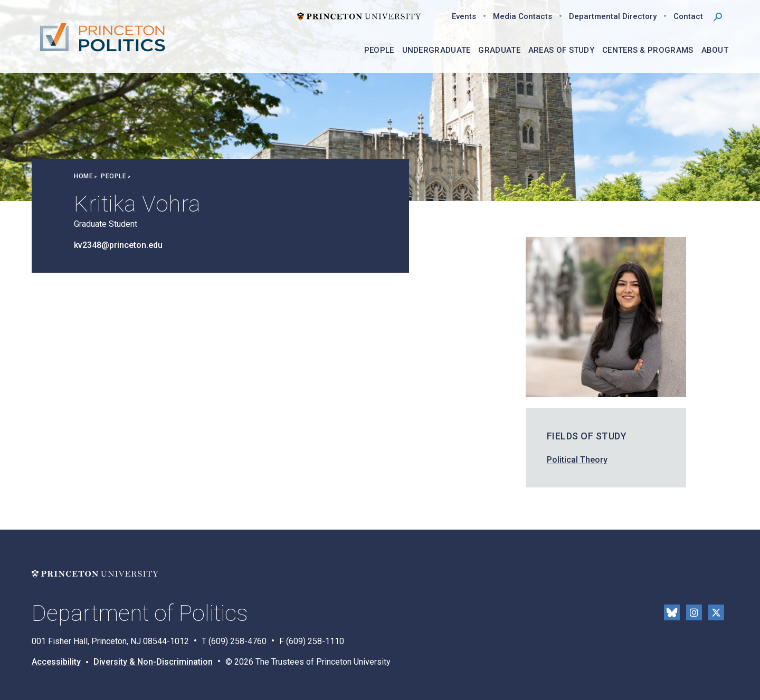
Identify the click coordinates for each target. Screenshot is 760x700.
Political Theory (577, 460)
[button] (718, 16)
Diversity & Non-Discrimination (153, 662)
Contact (688, 16)
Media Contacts (522, 16)
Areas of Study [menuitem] (561, 50)
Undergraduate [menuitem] (436, 50)
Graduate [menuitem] (499, 50)
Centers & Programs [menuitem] (648, 50)
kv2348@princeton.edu (118, 245)
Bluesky (672, 612)
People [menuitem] (379, 50)
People (113, 176)
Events (464, 16)
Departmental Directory (613, 16)
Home (83, 176)
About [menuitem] (715, 50)
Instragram (694, 612)
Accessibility (56, 662)
